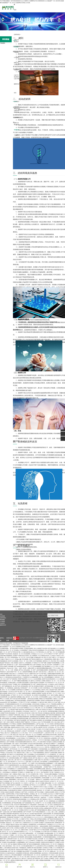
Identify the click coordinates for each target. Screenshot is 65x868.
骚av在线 (24, 751)
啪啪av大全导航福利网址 (46, 699)
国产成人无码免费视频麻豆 (47, 677)
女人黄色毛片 (61, 657)
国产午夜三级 (12, 851)
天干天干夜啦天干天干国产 (51, 654)
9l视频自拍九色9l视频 (51, 717)
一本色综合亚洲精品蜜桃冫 (36, 767)
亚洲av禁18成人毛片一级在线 (30, 675)
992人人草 (36, 742)
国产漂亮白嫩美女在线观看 (35, 720)
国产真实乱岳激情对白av (36, 659)
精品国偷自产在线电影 (10, 726)
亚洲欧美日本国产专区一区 (58, 747)
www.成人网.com (24, 814)
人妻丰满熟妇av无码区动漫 (11, 848)
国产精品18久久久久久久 (49, 815)
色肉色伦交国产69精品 (22, 850)
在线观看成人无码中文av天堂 (51, 780)
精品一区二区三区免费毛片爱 (30, 774)
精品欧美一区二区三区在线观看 (22, 654)
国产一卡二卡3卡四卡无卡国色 (19, 729)
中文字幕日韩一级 (29, 695)
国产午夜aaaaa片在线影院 (33, 842)
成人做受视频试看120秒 (55, 749)
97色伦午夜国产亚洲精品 (22, 794)
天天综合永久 (7, 855)
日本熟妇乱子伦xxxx (23, 674)
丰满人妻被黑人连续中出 (17, 663)
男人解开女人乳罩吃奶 (35, 681)
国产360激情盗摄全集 (20, 666)
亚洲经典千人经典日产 (21, 731)
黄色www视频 (8, 857)
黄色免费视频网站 (11, 738)
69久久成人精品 (56, 722)
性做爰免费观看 (37, 837)
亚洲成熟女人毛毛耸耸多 (23, 711)
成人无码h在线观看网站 (35, 778)
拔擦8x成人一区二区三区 (57, 851)
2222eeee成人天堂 (11, 753)
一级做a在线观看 (44, 826)
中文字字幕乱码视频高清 (39, 812)
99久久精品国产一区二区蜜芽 (27, 763)
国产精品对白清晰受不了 (50, 744)
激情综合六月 (47, 661)
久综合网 (23, 826)
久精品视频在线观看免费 (53, 756)
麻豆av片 (24, 859)
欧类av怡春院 (4, 787)
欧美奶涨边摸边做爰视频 (20, 799)
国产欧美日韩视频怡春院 (34, 844)
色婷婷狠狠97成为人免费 (32, 710)
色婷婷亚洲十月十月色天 (48, 855)
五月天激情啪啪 (38, 661)
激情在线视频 (29, 837)
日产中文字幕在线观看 (43, 830)
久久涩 (19, 833)
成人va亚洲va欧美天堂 (10, 796)
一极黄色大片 (39, 780)
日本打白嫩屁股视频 (49, 841)
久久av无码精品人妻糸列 (39, 690)
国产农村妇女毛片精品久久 (47, 710)
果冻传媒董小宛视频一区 (50, 731)
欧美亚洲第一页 (33, 731)
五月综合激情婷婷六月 (41, 754)
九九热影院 (51, 684)
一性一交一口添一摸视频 (11, 670)
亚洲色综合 (61, 711)
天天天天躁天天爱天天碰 (49, 729)
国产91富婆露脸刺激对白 (43, 726)
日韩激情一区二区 (27, 787)
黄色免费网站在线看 (40, 769)
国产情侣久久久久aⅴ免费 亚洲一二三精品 (41, 785)
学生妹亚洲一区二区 (9, 830)
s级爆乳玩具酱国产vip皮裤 (39, 693)
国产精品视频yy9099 (53, 745)
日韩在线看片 (34, 805)
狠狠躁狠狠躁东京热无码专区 (23, 740)
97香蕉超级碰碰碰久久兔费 (30, 760)
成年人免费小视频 (6, 727)
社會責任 (2, 623)
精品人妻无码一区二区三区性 (30, 697)
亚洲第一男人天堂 (5, 657)
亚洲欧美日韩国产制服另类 (23, 722)
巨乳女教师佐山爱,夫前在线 (31, 808)
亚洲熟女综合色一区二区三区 (49, 844)
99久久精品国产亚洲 (52, 690)
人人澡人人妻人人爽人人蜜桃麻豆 (55, 812)
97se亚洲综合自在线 (6, 708)
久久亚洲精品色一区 (53, 754)
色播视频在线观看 (10, 778)
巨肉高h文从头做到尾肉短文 (8, 853)
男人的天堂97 (49, 665)
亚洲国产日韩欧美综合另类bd (21, 656)
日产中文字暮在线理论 (24, 776)
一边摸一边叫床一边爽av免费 (26, 668)
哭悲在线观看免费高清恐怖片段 (24, 742)
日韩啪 (43, 681)
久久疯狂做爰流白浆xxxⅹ (28, 652)
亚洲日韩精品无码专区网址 (50, 735)
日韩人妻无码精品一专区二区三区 (11, 846)
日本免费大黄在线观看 (23, 683)
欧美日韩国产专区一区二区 (14, 672)
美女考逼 (54, 661)
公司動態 (2, 621)
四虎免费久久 (57, 665)
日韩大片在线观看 (11, 841)
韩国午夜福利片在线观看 (14, 785)
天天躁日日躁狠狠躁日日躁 (52, 692)
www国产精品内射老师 (36, 814)
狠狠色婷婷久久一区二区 (56, 706)
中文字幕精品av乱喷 (44, 656)
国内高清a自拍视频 (33, 699)
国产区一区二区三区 (8, 832)
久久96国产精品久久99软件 (18, 745)
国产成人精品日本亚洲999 (38, 806)
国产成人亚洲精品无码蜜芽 (37, 686)
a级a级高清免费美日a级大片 (31, 789)
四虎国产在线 (31, 751)
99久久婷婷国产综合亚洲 (41, 648)
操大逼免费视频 (47, 720)
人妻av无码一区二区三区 (54, 672)
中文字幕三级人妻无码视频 (46, 835)
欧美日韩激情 (24, 744)
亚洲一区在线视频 (29, 754)
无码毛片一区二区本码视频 (27, 781)
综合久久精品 (54, 796)
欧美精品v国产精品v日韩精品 (26, 769)
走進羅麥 (2, 616)
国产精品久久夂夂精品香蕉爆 (15, 754)
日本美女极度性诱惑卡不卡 (29, 846)
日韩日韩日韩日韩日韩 (32, 826)
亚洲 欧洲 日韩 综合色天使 (11, 763)
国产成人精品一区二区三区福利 (45, 724)
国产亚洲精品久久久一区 (7, 681)
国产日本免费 (27, 812)
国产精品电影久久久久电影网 (56, 648)
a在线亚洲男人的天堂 (9, 711)
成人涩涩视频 (17, 751)
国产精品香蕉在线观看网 (13, 826)
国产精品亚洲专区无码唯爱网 (16, 837)
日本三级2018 (16, 767)
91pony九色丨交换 (12, 668)
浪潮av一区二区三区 (44, 851)
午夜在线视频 (7, 815)
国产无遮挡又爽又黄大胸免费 (37, 718)
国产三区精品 (45, 859)
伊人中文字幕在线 (50, 821)
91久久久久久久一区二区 (15, 801)
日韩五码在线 (36, 704)
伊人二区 (18, 830)
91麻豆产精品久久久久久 (7, 659)
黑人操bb (27, 857)
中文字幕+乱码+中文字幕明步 (49, 832)
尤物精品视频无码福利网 (54, 674)
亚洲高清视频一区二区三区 (49, 778)
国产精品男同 (45, 772)
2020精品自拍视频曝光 (48, 828)
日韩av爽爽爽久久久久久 (33, 771)
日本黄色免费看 (43, 697)
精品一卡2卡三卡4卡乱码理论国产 (35, 733)
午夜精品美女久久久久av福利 (31, 823)
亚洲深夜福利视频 (53, 711)
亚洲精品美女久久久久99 (18, 733)
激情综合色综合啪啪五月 (48, 842)
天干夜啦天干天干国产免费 (39, 663)
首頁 (15, 10)
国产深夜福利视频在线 (41, 810)
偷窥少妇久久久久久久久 (38, 747)
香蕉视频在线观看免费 (23, 717)
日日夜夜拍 (31, 792)
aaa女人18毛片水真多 (55, 697)
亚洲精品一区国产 (54, 859)
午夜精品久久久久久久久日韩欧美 (26, 841)
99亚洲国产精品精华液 (13, 814)
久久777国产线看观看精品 (37, 753)
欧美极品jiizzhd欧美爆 (49, 713)
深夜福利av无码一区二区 (7, 650)
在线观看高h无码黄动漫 (23, 853)
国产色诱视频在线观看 (47, 771)
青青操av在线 (11, 731)
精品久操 (16, 735)
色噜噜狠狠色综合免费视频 (37, 717)
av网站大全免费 (43, 675)
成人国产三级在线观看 (32, 749)
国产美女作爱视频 (5, 783)
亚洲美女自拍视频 (57, 742)
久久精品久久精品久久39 (57, 656)
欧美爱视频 (14, 718)
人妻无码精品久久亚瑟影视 (10, 772)
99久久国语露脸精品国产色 (25, 684)
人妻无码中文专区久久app (40, 787)
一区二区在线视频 (39, 833)
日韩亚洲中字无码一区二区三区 (16, 839)
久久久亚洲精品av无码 (33, 799)
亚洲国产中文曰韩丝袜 (6, 654)
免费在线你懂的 (27, 693)
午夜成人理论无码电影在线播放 (38, 819)
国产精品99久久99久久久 (47, 799)
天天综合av (34, 722)
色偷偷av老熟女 (42, 850)
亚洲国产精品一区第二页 (46, 776)
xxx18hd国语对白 (42, 824)
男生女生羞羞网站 (49, 846)
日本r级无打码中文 (30, 726)
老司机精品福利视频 (20, 701)
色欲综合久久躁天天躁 (37, 857)
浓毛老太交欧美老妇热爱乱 (36, 744)
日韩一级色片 (16, 744)
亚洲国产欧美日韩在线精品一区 (9, 713)
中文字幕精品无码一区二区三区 (34, 738)
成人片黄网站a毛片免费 (27, 797)
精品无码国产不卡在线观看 (30, 851)
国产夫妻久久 (53, 657)
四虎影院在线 (20, 726)
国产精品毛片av (17, 859)
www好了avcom (16, 708)
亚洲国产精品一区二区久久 (33, 772)
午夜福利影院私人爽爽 (50, 659)
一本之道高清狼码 (56, 765)
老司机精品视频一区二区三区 (53, 686)
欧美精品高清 (58, 805)
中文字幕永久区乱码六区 (20, 736)
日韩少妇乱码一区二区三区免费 (26, 780)
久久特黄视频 (25, 785)
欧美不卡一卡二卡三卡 (15, 787)
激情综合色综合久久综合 (18, 727)
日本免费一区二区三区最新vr (46, 839)
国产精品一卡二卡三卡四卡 (54, 693)
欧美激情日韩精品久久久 (21, 832)
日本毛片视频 (30, 657)
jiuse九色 (50, 794)
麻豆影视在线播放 (14, 758)
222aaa (2, 789)
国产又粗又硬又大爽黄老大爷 (33, 828)
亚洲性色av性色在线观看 (29, 790)
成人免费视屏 (34, 656)
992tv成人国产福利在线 (34, 859)
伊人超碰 (47, 706)
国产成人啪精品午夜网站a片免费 (17, 844)
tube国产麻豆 (33, 830)
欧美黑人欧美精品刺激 (47, 701)
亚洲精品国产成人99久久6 (41, 657)
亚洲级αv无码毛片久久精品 (27, 810)
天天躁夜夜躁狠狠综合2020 (12, 704)
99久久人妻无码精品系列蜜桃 (36, 692)
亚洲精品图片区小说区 (21, 778)
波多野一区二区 (44, 801)
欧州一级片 (3, 722)
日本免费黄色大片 (12, 769)
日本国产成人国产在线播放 (57, 726)
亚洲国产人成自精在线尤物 (47, 823)
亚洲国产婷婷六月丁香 (50, 767)
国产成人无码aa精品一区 (26, 670)
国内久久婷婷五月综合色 (42, 781)
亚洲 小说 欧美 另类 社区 (53, 718)
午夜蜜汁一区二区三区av (16, 835)
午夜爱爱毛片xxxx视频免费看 (31, 677)
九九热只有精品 (21, 738)
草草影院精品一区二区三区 (18, 657)
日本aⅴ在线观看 (40, 751)
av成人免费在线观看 (28, 833)
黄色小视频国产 (5, 749)
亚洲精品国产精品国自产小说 (15, 817)
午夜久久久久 (29, 727)
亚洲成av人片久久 (45, 704)
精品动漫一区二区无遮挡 (44, 790)
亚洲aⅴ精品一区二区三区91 (46, 805)
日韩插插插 (28, 663)
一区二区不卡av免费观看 (23, 747)
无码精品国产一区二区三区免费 (29, 688)
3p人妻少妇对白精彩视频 (27, 765)
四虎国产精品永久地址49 (13, 824)
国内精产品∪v (11, 665)
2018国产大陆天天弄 (29, 860)
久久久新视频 (60, 679)
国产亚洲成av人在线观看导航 (28, 824)
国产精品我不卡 (13, 762)
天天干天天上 (21, 762)
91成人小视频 (33, 850)
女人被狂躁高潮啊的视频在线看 (43, 668)
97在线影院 (58, 650)
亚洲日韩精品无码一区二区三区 (32, 855)
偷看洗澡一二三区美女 (47, 797)
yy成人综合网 (11, 740)
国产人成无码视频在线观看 (41, 670)
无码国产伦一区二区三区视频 (43, 803)
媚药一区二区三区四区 (17, 808)
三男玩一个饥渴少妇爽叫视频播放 (48, 774)
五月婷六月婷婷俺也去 (44, 688)
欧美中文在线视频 (13, 661)
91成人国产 (22, 735)
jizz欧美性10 (40, 846)
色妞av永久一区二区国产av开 (14, 823)
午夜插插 (54, 769)
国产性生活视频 (39, 792)
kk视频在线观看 (55, 740)
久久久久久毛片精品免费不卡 (48, 789)
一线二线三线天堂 (42, 711)
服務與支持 (3, 625)
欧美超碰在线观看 (41, 715)
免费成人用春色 (17, 774)
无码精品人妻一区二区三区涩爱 (38, 794)
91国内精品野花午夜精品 (15, 790)
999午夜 (47, 747)
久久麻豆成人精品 (43, 702)
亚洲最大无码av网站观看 (9, 842)
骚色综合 (49, 769)
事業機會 (2, 620)
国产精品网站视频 (17, 803)
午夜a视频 (3, 814)
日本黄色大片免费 (48, 848)
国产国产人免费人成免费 (50, 857)
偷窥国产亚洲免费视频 (53, 663)
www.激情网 (44, 762)
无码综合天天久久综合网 (9, 747)
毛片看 (51, 772)
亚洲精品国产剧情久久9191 (13, 675)
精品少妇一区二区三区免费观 (34, 735)
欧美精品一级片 (8, 774)
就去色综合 (45, 853)
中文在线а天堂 (13, 776)
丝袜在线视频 (24, 767)
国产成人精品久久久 (39, 758)
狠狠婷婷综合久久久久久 (48, 736)
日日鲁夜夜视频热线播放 (49, 837)
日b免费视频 (21, 815)
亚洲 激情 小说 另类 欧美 (33, 762)
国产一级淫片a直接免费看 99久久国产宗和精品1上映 (30, 665)
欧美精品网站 (25, 686)
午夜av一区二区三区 (18, 857)
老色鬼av (40, 731)
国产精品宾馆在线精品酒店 (55, 819)
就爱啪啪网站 (54, 830)
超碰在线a (17, 688)
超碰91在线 (33, 674)
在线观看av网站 (10, 701)
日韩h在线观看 (47, 814)
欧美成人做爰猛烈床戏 (46, 808)
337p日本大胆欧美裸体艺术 (22, 805)
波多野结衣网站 (10, 794)
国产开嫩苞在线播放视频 (21, 681)
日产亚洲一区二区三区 (17, 695)
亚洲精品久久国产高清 (21, 792)
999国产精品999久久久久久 (25, 679)
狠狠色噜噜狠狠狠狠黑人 (29, 724)
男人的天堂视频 (50, 650)
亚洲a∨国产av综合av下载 (54, 850)
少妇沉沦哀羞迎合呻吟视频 (36, 706)
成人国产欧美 (17, 686)
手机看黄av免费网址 (57, 704)
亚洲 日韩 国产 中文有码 (35, 729)
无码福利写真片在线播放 (33, 701)
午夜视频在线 (23, 848)
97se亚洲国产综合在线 (31, 839)
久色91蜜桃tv (30, 745)
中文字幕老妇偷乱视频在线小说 (17, 771)
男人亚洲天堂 (8, 799)
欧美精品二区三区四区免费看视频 (35, 821)
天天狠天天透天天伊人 (59, 785)
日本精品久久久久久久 (37, 654)
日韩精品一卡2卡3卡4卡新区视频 (41, 740)
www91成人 (37, 797)
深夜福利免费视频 (27, 672)
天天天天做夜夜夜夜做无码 (12, 765)
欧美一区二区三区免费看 (9, 690)
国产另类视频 (11, 742)
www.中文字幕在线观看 (44, 722)
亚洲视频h (19, 851)
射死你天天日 (12, 693)
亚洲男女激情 (12, 683)
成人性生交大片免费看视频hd (43, 765)
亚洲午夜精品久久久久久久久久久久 (34, 817)
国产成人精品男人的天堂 (41, 727)
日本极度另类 (39, 841)
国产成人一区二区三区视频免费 (56, 652)
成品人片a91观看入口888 (52, 758)
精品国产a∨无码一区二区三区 (10, 810)
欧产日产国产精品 (42, 674)
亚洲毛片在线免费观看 (40, 695)
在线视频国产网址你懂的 (34, 736)
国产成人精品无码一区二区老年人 (20, 783)
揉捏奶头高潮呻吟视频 (17, 860)
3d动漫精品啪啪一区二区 (51, 833)
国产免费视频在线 (7, 686)
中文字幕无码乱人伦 (41, 652)
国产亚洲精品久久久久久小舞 (29, 708)
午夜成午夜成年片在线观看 (37, 683)
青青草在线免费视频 (54, 826)
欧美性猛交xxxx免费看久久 (24, 690)
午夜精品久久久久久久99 (54, 824)
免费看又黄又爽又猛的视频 (35, 848)
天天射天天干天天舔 (24, 702)
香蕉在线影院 (6, 718)
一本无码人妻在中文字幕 (58, 860)
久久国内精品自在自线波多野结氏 (13, 677)
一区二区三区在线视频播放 (34, 666)
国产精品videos (35, 776)
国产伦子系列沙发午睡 (14, 652)
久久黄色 (19, 693)
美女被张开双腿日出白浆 (19, 821)
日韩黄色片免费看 (19, 828)
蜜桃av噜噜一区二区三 (51, 783)
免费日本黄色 (25, 830)
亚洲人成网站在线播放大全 (23, 806)
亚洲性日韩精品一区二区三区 (31, 801)
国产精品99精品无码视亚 (17, 648)
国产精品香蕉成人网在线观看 (25, 796)
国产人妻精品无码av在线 (40, 684)
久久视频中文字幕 (24, 819)
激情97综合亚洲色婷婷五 (49, 679)
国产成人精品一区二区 (21, 692)
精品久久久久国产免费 (54, 702)
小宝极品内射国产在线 (41, 745)
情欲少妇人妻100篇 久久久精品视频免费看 (50, 760)
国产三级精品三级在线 (26, 758)
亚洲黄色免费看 (29, 648)
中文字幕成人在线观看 (16, 724)
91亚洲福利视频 (43, 749)
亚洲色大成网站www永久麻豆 (53, 751)
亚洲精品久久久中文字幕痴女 (41, 796)
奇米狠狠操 (34, 702)
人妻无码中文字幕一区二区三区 (53, 733)
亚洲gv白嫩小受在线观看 (22, 659)
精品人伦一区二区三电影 (28, 715)
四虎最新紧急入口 (54, 670)
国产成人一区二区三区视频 (37, 783)
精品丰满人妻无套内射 (25, 713)
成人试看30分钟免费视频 (21, 706)
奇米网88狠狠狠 (7, 803)
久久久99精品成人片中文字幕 (10, 819)
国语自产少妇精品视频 (51, 753)
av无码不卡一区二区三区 (57, 781)
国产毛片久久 (8, 789)
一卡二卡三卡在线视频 (34, 832)
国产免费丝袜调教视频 (17, 812)
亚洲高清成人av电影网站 (51, 738)
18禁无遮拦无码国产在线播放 (33, 815)
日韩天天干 (33, 711)
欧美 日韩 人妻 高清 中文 (15, 760)
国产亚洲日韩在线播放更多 (54, 715)
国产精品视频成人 (13, 702)
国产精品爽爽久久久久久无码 (50, 666)
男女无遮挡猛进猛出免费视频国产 (45, 763)
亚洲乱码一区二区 (51, 681)
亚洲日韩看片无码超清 (46, 742)
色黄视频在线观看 (14, 797)
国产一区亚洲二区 (51, 806)
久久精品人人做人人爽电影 (55, 787)
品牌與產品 (3, 618)
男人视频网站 (13, 833)
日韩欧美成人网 (41, 756)
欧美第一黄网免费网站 (10, 780)
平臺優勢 (3, 43)
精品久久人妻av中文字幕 (14, 756)
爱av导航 (14, 815)
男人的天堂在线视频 (26, 704)
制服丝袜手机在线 (53, 675)
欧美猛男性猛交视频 (23, 718)
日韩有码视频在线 (49, 817)
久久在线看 (6, 699)
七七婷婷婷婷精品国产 (54, 762)
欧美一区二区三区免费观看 (45, 708)
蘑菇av (50, 810)
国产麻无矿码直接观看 (20, 720)
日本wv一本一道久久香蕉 (26, 661)
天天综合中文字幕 (8, 805)
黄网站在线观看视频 (35, 853)
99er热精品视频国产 (17, 855)
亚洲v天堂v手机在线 (37, 713)
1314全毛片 (12, 692)
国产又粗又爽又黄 (10, 850)
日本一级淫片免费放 (53, 695)
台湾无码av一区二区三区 (55, 727)
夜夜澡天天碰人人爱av (23, 753)
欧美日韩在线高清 (18, 789)
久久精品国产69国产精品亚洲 (16, 710)
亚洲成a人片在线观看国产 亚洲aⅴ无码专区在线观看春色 (29, 650)
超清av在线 (7, 812)
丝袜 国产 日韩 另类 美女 (40, 672)
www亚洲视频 (38, 679)
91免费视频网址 (21, 842)
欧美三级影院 (11, 722)
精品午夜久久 (13, 674)
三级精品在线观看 (49, 792)
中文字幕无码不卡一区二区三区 (53, 683)
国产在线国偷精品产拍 (29, 803)
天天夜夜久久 (21, 772)
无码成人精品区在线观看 (7, 792)
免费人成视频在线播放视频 (43, 860)
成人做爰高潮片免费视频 (15, 697)
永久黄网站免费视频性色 (58, 790)
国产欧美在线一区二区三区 (17, 749)
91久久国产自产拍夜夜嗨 (10, 679)
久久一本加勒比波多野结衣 (8, 862)
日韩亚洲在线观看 (54, 853)
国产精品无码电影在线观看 (29, 756)
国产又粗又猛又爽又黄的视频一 (19, 699)
